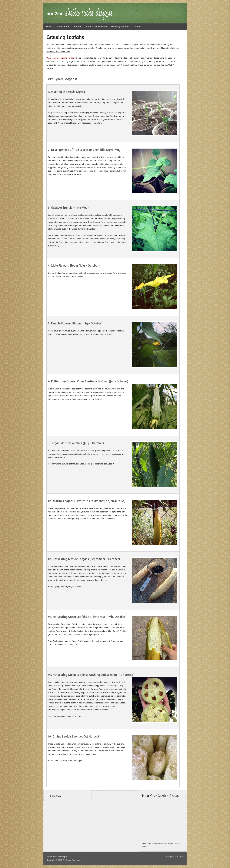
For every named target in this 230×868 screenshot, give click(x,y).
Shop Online (63, 27)
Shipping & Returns (175, 857)
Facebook (56, 796)
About (138, 27)
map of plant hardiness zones (136, 65)
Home (49, 27)
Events (78, 27)
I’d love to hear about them (58, 51)
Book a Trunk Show (96, 27)
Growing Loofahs (121, 27)
